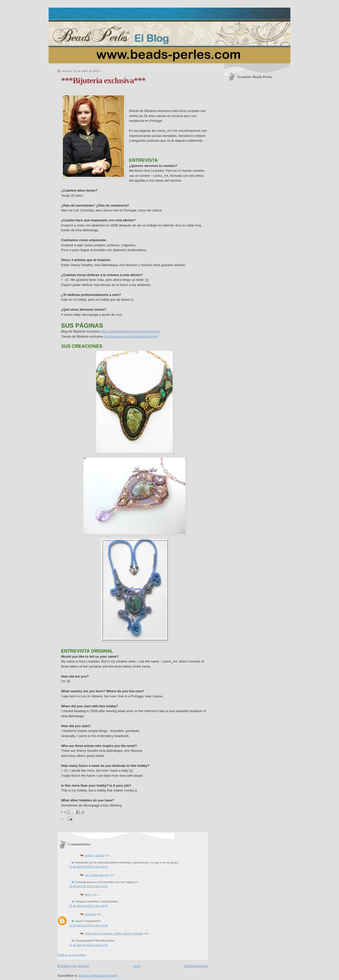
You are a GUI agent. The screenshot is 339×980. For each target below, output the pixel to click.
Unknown (90, 914)
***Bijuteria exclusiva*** (103, 80)
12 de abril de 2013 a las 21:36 (88, 925)
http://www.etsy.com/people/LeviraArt (131, 336)
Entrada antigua (196, 966)
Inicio (137, 966)
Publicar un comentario (72, 955)
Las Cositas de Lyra (97, 875)
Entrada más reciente (73, 966)
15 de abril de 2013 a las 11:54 (88, 945)
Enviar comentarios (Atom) (98, 976)
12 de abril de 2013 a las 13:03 (88, 886)
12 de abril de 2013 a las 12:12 (88, 867)
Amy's (88, 895)
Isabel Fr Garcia (94, 855)
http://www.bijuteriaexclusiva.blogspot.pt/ (130, 331)
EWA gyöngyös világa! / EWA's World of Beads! (114, 933)
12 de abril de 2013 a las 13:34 (88, 906)
